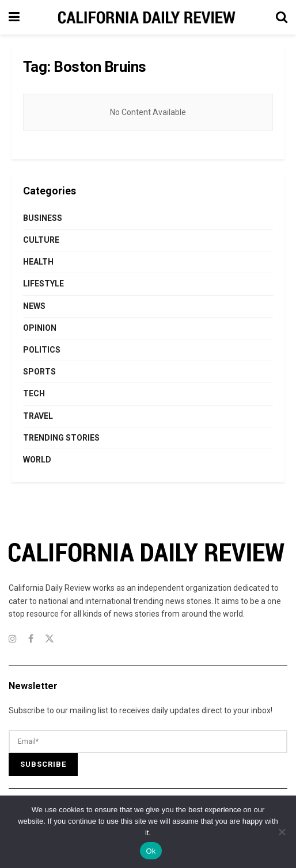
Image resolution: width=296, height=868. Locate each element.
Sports (39, 372)
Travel (38, 416)
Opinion (40, 328)
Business (43, 218)
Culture (41, 240)
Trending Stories (61, 438)
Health (38, 262)
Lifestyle (43, 284)
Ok (151, 851)
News (34, 306)
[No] (282, 832)
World (37, 460)
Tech (34, 393)
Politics (42, 350)
